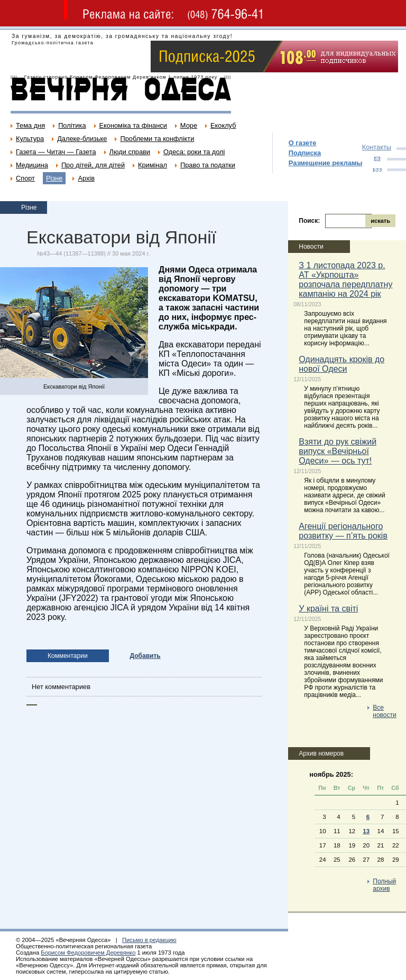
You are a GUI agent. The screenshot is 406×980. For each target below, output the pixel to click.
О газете (303, 143)
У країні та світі (328, 609)
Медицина (32, 165)
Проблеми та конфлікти (157, 139)
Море (189, 125)
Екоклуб (223, 125)
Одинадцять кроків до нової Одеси (342, 364)
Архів (86, 178)
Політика (72, 125)
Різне (54, 178)
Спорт (25, 178)
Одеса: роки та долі (194, 152)
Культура (30, 139)
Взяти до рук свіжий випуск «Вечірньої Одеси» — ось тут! (338, 451)
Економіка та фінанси (133, 125)
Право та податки (208, 165)
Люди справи (130, 152)
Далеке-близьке (82, 139)
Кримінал (153, 165)
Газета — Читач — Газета (56, 152)
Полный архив (384, 885)
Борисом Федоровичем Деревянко (88, 953)
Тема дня (30, 125)
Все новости (384, 711)
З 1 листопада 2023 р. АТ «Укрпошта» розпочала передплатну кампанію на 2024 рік (345, 280)
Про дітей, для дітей (93, 165)
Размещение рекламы (326, 163)
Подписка (305, 153)
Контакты (377, 147)
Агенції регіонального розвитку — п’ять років (343, 531)
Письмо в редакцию (149, 940)
